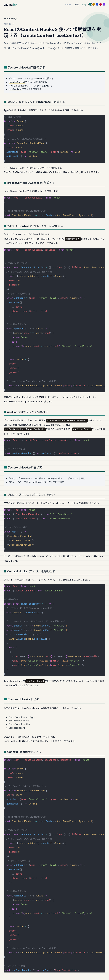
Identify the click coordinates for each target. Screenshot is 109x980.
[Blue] (97, 4)
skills (76, 4)
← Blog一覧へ (11, 18)
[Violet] (104, 4)
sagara (11, 4)
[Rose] (101, 4)
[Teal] (90, 4)
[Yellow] (94, 4)
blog (84, 4)
